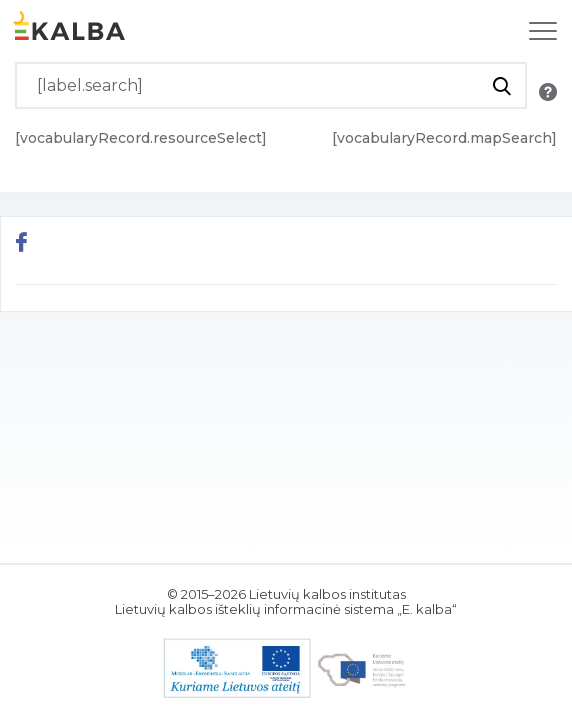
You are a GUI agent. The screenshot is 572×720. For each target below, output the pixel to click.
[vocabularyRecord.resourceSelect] (141, 138)
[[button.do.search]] (501, 85)
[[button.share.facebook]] (21, 244)
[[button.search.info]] (548, 92)
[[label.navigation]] (543, 31)
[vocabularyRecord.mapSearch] (444, 138)
